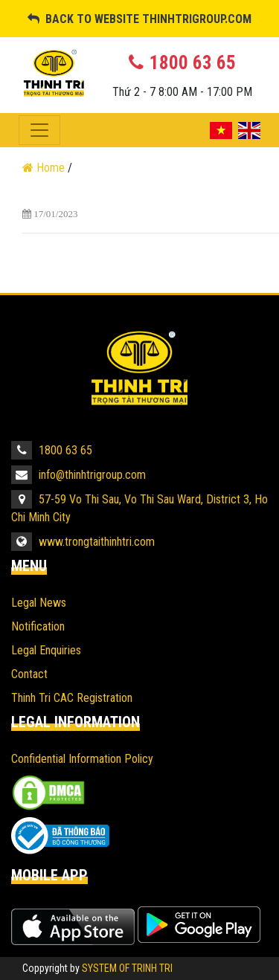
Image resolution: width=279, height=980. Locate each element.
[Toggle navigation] (39, 130)
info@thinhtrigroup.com (78, 475)
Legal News (39, 603)
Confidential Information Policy (82, 759)
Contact (29, 674)
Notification (38, 626)
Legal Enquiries (46, 650)
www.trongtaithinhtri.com (83, 542)
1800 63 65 (52, 450)
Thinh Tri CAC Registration (72, 698)
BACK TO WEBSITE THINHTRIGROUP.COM (139, 19)
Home (45, 168)
